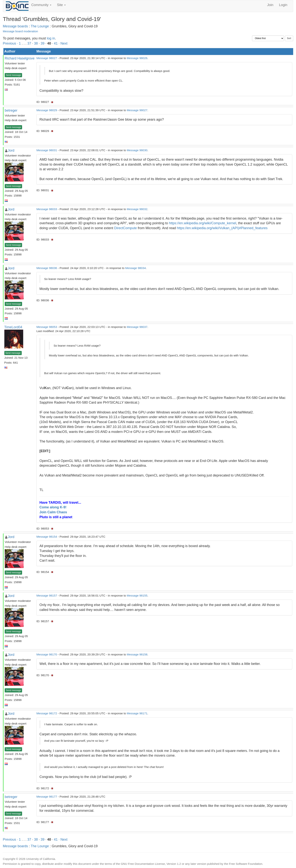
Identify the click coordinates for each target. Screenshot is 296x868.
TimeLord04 (13, 327)
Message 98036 (47, 268)
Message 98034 (135, 268)
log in (51, 38)
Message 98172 (47, 713)
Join (270, 5)
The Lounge (40, 26)
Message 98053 (47, 327)
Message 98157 (47, 595)
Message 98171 (137, 713)
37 (29, 43)
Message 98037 (137, 327)
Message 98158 (137, 654)
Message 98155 (137, 595)
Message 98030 (137, 150)
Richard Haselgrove (20, 58)
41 (56, 43)
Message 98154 (47, 537)
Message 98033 (47, 209)
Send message (13, 75)
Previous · (11, 43)
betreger (11, 110)
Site (61, 5)
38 (36, 43)
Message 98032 (137, 209)
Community (41, 5)
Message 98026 (137, 58)
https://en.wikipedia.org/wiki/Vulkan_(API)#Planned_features (222, 228)
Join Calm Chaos (53, 512)
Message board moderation (20, 31)
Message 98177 (47, 797)
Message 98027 (47, 58)
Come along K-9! (53, 507)
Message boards (15, 26)
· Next (63, 43)
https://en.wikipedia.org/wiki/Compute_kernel (203, 223)
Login (283, 5)
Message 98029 (47, 110)
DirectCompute (126, 228)
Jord (11, 150)
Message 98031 (47, 150)
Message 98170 (47, 654)
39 (42, 43)
